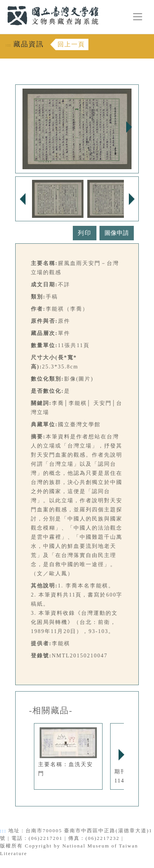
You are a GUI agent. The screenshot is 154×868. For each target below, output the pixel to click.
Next (129, 127)
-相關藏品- (51, 711)
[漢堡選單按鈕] (138, 17)
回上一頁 (71, 44)
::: (3, 4)
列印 (85, 233)
